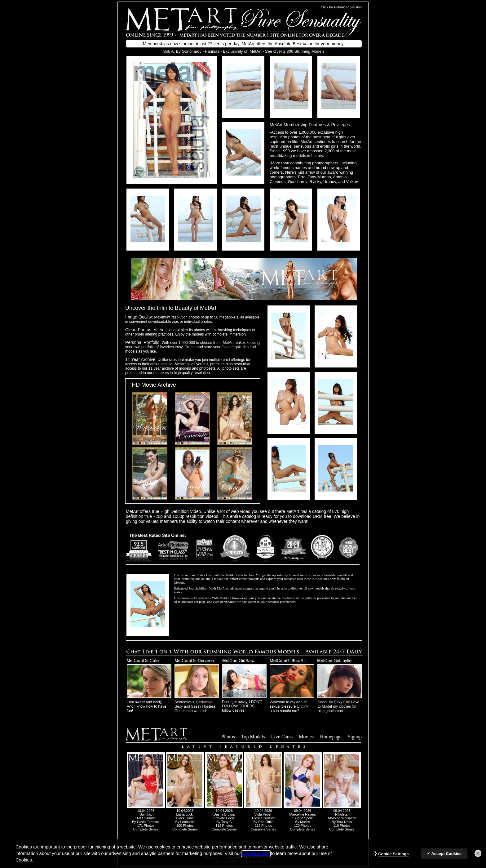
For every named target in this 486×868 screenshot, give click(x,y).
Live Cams (282, 737)
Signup (355, 737)
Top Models (253, 737)
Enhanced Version (348, 7)
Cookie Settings (393, 858)
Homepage (331, 737)
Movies (306, 737)
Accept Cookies (446, 858)
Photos (228, 737)
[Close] (478, 858)
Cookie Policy (256, 858)
